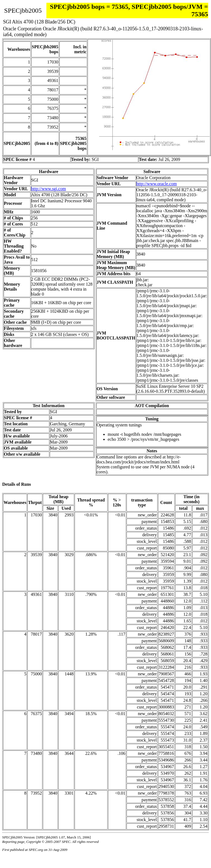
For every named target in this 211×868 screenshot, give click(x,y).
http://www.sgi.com (49, 189)
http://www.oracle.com (157, 184)
